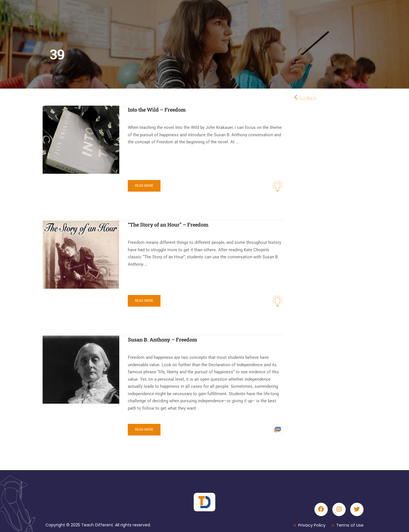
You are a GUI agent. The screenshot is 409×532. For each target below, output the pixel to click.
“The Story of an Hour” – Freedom (168, 225)
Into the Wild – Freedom (157, 110)
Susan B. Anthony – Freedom (162, 340)
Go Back (308, 98)
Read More (144, 186)
